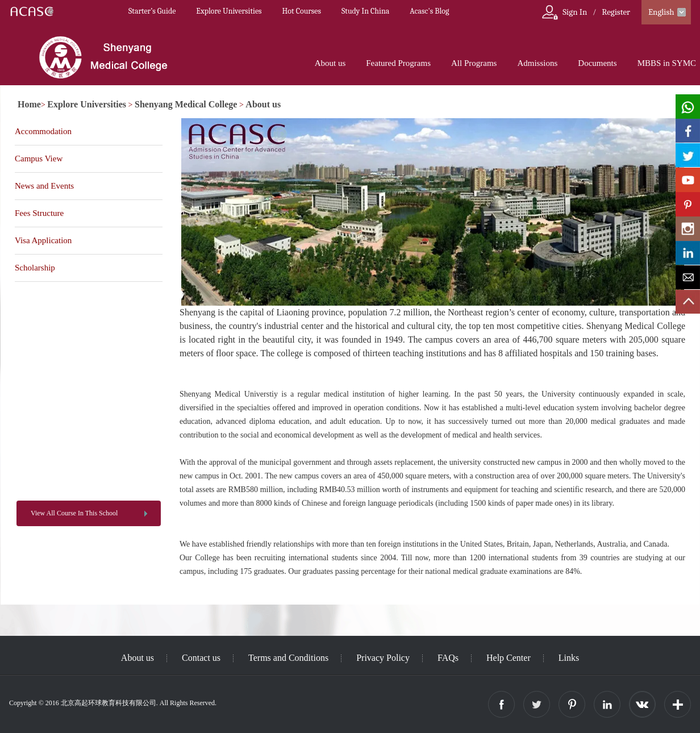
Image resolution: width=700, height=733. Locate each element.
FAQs (448, 658)
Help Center (509, 658)
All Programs (474, 63)
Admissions (537, 63)
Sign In (575, 12)
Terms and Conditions (288, 658)
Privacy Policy (383, 658)
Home (29, 104)
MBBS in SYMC (667, 63)
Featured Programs (398, 63)
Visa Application (43, 240)
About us (330, 63)
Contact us (201, 658)
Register (616, 12)
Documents (597, 63)
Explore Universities (229, 11)
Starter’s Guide (152, 11)
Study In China (365, 11)
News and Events (44, 186)
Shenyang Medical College (186, 104)
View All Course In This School (74, 513)
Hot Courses (302, 11)
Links (569, 658)
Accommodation (43, 131)
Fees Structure (39, 213)
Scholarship (35, 268)
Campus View (39, 159)
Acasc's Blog (429, 11)
